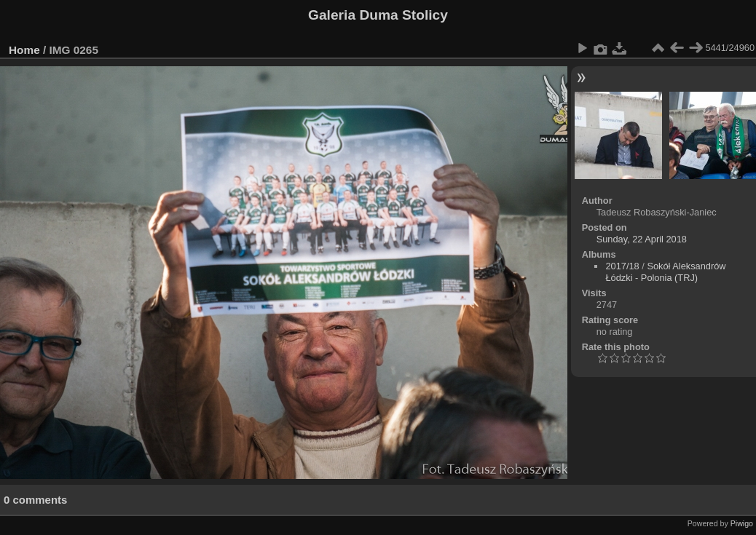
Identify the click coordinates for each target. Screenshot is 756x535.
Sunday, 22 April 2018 (642, 239)
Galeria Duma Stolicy (378, 15)
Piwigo (742, 523)
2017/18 (622, 266)
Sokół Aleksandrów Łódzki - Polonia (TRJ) (665, 272)
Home (24, 50)
